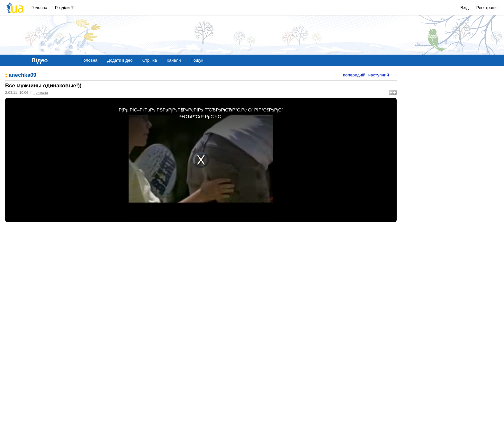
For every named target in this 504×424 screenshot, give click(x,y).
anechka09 (22, 75)
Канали (174, 60)
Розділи (62, 8)
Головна (39, 8)
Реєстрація (487, 8)
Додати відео (120, 60)
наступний (379, 75)
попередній (354, 75)
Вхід (465, 8)
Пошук (197, 60)
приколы (40, 93)
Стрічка (150, 60)
